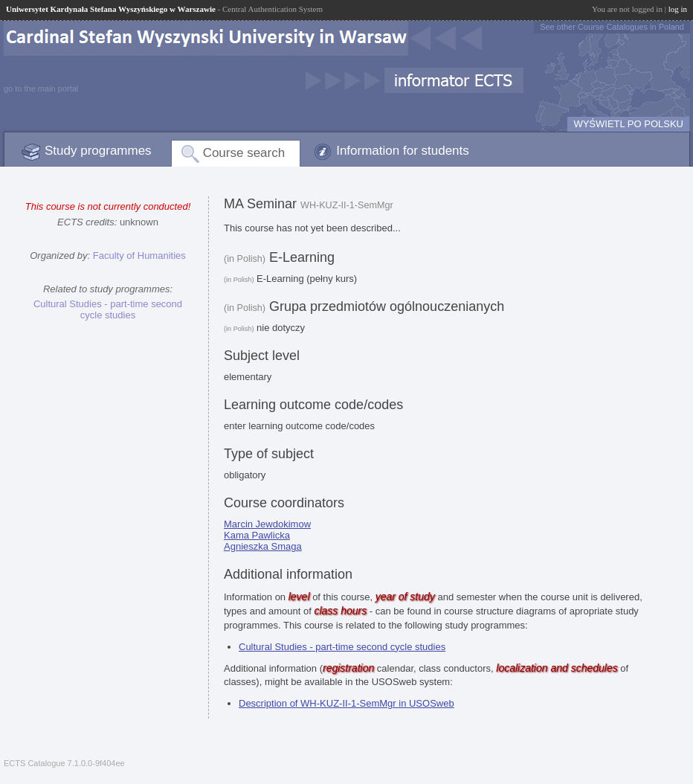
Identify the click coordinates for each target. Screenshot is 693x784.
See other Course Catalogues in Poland (612, 27)
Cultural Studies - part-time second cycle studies (108, 309)
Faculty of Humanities (139, 256)
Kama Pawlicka (257, 535)
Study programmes (98, 151)
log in (678, 9)
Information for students (403, 151)
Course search (244, 153)
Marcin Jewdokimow (267, 524)
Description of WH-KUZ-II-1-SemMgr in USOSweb (346, 703)
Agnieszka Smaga (263, 546)
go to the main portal (41, 89)
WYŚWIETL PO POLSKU (628, 124)
